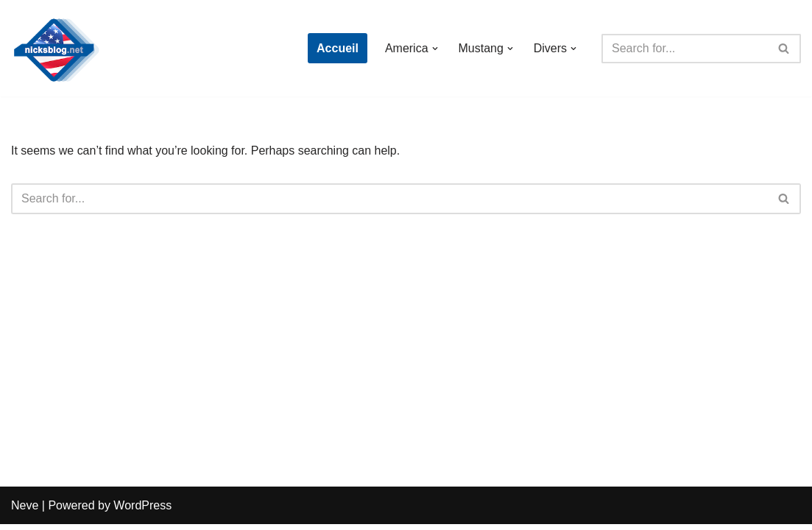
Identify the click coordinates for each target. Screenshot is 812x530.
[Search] (685, 49)
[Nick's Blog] (55, 48)
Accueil (338, 48)
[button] (434, 49)
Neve (25, 511)
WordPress (142, 511)
